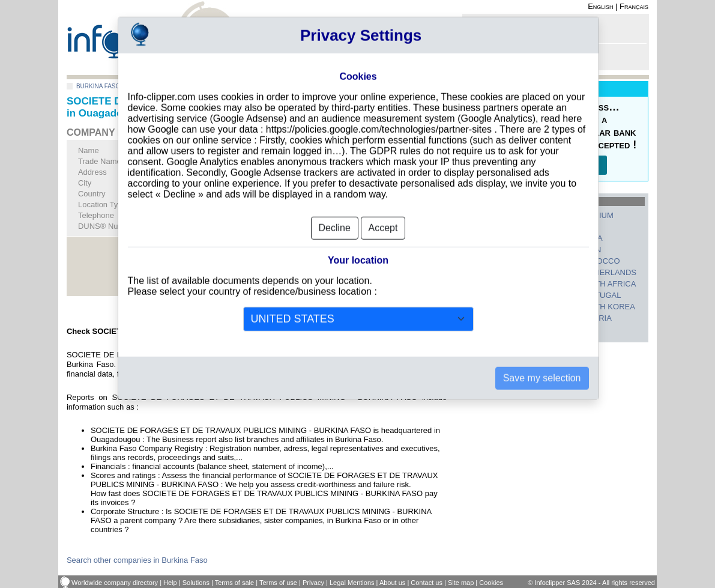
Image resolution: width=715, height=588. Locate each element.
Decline (335, 206)
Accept (383, 206)
